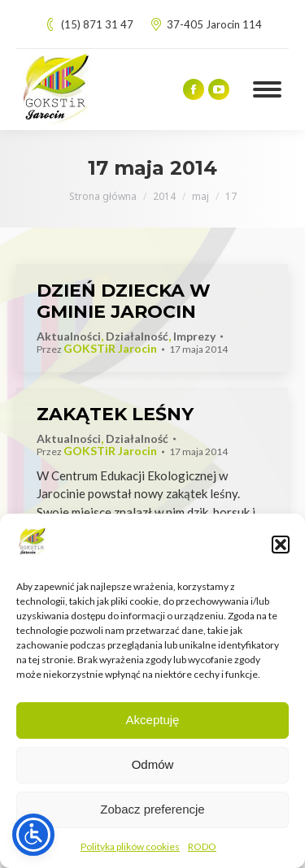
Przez (97, 349)
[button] (281, 545)
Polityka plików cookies (130, 846)
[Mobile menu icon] (267, 89)
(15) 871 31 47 (89, 25)
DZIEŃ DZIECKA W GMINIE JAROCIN (124, 301)
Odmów (153, 764)
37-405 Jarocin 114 (206, 25)
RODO (202, 846)
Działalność (137, 336)
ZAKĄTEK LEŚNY (115, 414)
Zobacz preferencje (152, 809)
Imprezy (194, 336)
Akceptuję (153, 720)
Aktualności (69, 336)
